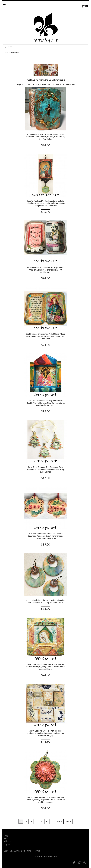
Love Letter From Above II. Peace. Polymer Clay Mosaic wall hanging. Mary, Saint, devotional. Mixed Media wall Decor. (46, 667)
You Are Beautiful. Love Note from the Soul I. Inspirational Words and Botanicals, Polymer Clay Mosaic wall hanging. (46, 733)
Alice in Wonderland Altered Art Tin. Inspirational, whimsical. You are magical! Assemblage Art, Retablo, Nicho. (45, 270)
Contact (8, 841)
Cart (83, 6)
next (59, 821)
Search (7, 838)
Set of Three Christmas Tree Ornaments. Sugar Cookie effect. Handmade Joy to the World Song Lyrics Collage (46, 469)
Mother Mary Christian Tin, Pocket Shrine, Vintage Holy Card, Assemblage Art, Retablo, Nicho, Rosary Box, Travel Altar (46, 137)
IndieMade (51, 856)
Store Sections (45, 52)
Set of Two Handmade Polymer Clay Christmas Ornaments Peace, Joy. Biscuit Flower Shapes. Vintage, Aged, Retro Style (46, 536)
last (68, 821)
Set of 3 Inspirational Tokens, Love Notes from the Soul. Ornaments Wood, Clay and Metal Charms (45, 601)
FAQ (6, 836)
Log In (7, 844)
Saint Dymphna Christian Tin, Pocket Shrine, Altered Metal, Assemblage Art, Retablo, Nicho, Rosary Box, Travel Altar (45, 336)
